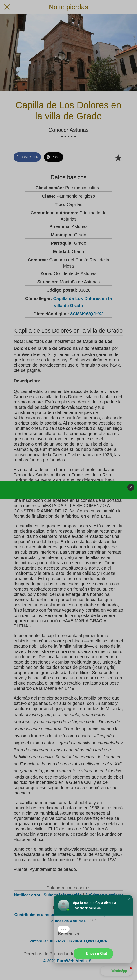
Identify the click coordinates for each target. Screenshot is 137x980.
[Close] (131, 487)
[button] (129, 899)
